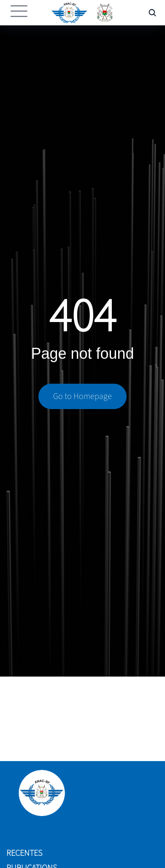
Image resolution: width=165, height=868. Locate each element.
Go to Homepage (82, 396)
